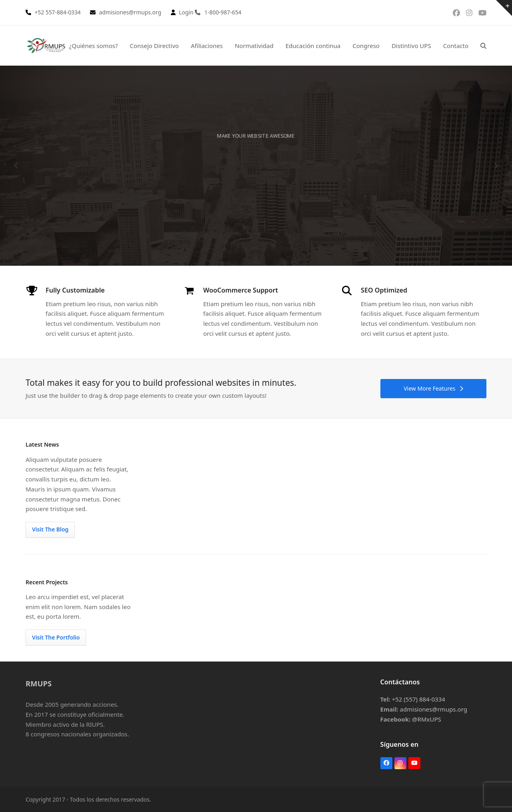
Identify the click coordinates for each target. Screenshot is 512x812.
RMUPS (39, 683)
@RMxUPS (427, 719)
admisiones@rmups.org (434, 709)
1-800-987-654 (223, 12)
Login (186, 12)
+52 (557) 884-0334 (419, 699)
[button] (483, 46)
